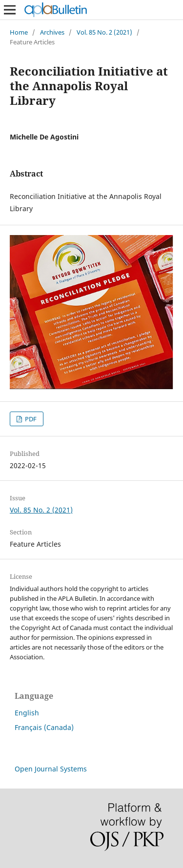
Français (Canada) (44, 727)
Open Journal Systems (51, 769)
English (27, 713)
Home (19, 32)
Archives (52, 32)
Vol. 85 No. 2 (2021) (104, 32)
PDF (30, 419)
